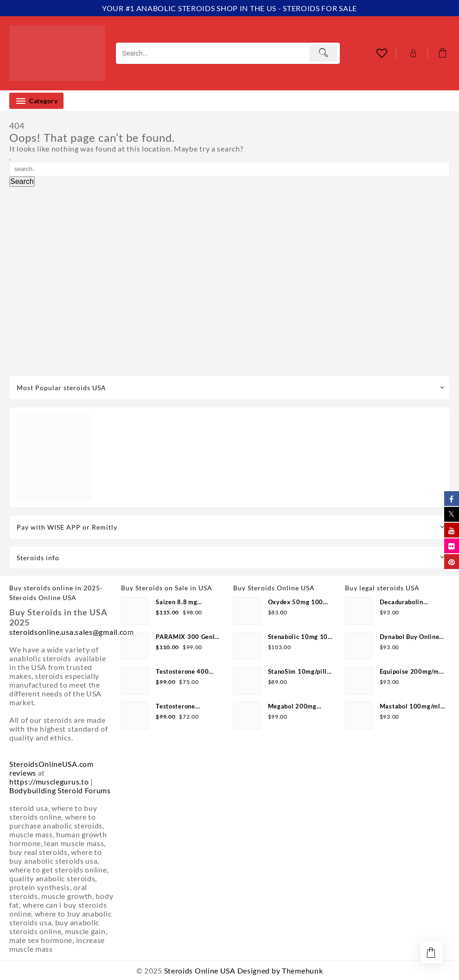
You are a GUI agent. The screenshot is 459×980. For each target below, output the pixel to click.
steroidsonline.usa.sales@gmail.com (72, 632)
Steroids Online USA (200, 971)
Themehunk (302, 971)
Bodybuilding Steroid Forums (60, 790)
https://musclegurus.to (49, 781)
